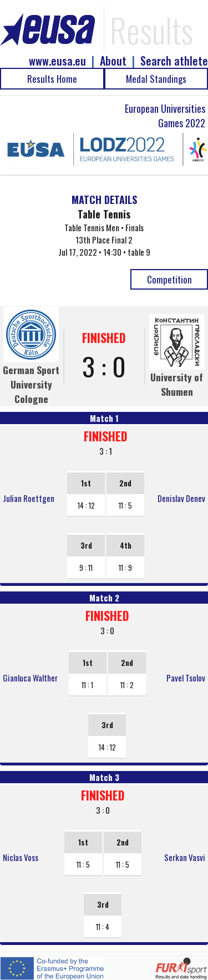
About (113, 61)
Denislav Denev (181, 498)
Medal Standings (156, 79)
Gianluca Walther (30, 678)
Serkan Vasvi (185, 857)
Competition (169, 279)
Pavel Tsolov (186, 678)
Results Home (52, 79)
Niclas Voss (21, 857)
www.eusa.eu (57, 61)
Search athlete (174, 61)
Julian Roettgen (29, 498)
